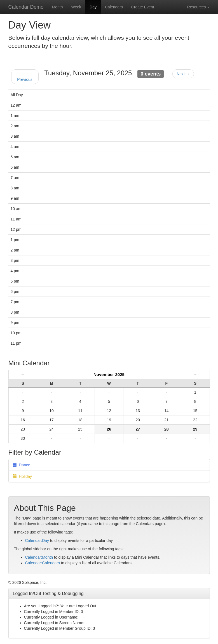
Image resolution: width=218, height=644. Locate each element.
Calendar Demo (26, 7)
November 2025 (109, 374)
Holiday (22, 476)
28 (167, 429)
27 (138, 429)
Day (93, 7)
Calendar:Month (39, 557)
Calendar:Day (37, 540)
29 (195, 429)
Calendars (114, 7)
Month (58, 7)
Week (76, 7)
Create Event (143, 7)
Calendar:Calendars (43, 563)
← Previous (25, 77)
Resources (199, 7)
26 (109, 429)
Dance (22, 465)
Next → (183, 74)
